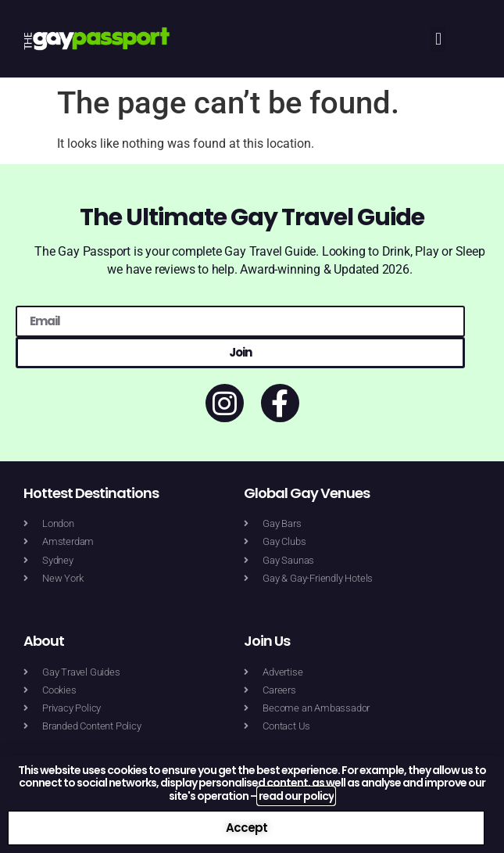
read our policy (296, 796)
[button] (438, 39)
